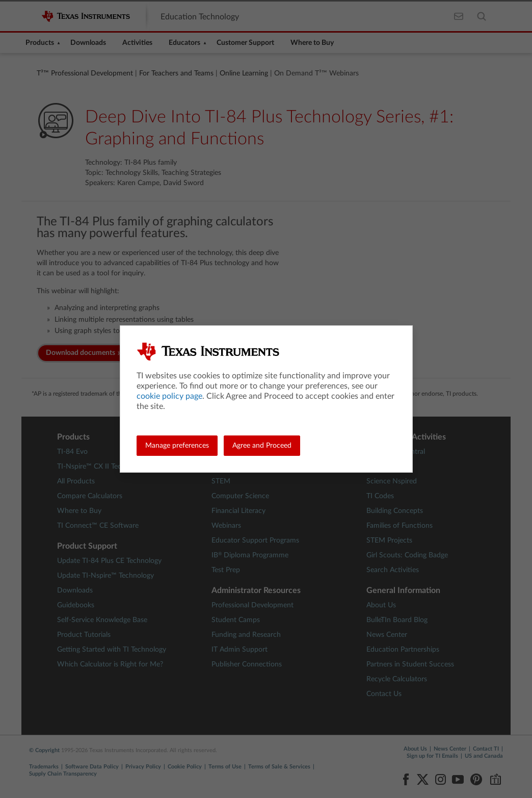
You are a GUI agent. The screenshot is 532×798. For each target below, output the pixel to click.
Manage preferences (177, 446)
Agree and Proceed (262, 446)
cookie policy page (169, 396)
